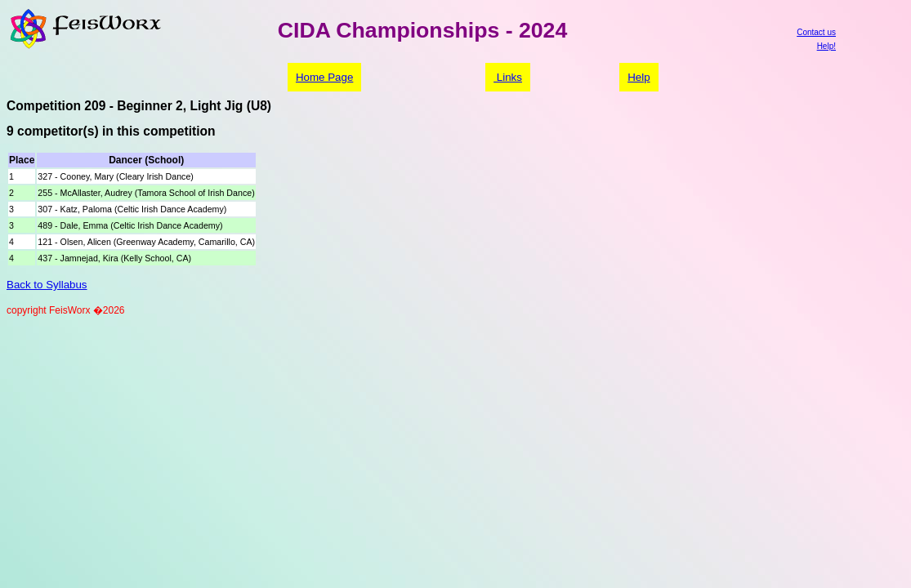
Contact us (816, 32)
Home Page (324, 77)
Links (508, 77)
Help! (826, 46)
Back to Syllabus (47, 285)
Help (639, 77)
